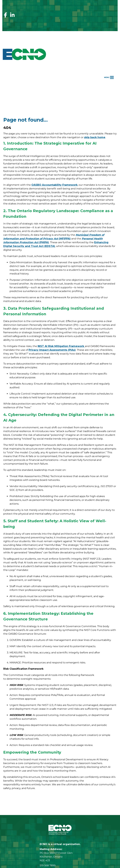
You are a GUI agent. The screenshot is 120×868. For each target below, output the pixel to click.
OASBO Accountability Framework (54, 185)
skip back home (95, 137)
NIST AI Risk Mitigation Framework (61, 346)
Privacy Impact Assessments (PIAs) (52, 350)
